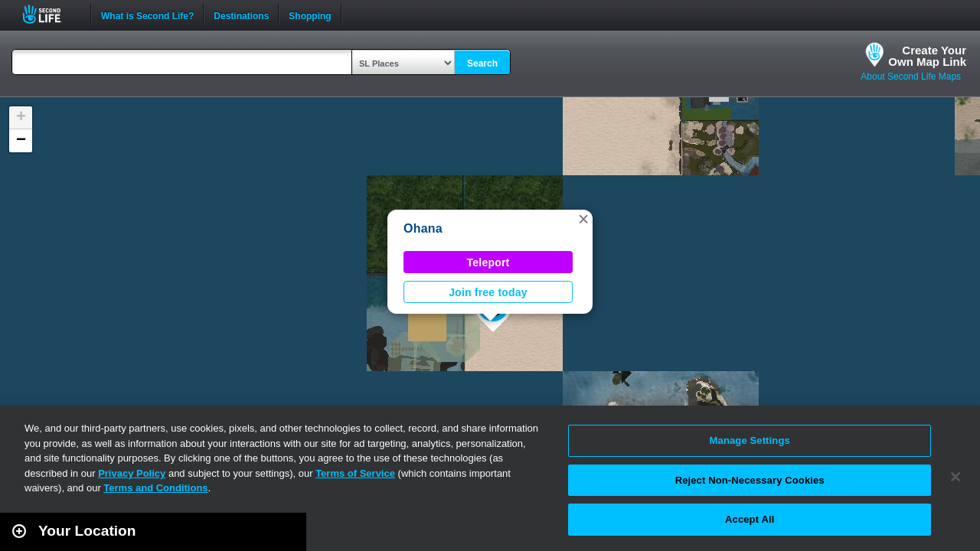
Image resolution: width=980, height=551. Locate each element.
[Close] (955, 477)
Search (482, 64)
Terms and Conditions (155, 488)
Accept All (750, 519)
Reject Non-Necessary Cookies (750, 480)
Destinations (241, 15)
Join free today (488, 292)
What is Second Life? (147, 15)
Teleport (488, 262)
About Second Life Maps (911, 77)
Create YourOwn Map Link (927, 56)
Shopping (310, 15)
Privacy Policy (132, 473)
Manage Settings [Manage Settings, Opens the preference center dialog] (750, 440)
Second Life (50, 14)
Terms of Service (355, 473)
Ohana (423, 228)
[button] (583, 219)
